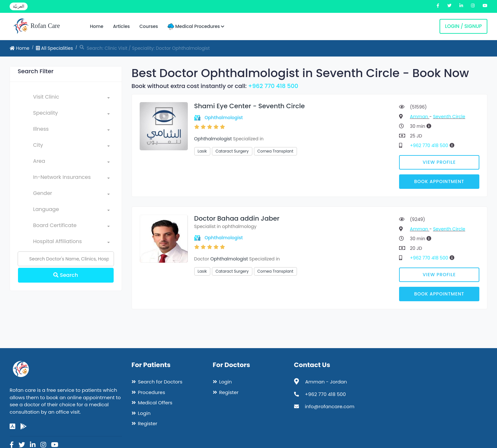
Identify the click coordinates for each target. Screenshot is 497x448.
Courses (149, 26)
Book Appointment (439, 181)
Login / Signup (463, 26)
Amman (420, 117)
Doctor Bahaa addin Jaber (237, 218)
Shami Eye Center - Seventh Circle (250, 106)
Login (144, 413)
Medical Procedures (196, 26)
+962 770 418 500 (273, 86)
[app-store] (13, 426)
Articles (121, 26)
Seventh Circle (449, 117)
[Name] (66, 259)
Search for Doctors (160, 382)
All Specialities (54, 48)
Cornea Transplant (275, 151)
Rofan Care (36, 26)
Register (148, 423)
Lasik (202, 151)
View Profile (439, 162)
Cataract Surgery (232, 151)
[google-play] (23, 426)
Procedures (152, 392)
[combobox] (71, 98)
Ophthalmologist (224, 118)
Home (97, 26)
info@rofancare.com (330, 406)
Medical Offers (155, 403)
